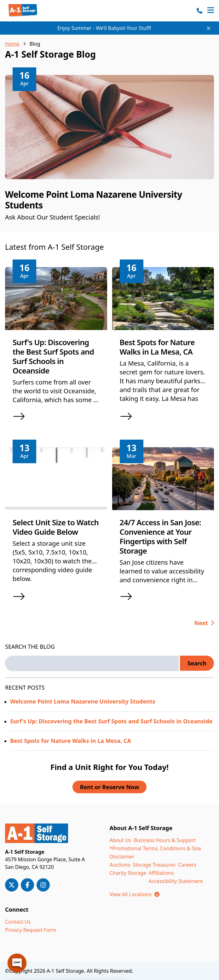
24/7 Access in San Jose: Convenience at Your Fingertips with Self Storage (161, 536)
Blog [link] (35, 44)
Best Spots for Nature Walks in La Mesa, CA (157, 347)
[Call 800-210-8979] (199, 11)
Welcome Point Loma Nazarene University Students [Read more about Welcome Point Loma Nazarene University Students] (83, 701)
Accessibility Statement (176, 881)
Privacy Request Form (31, 930)
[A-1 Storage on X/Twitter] (12, 885)
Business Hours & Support (165, 840)
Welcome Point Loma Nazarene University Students (94, 200)
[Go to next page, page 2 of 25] (204, 623)
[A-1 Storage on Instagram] (43, 885)
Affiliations (161, 873)
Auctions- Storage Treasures (143, 865)
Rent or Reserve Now (110, 787)
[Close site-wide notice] (209, 28)
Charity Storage (128, 873)
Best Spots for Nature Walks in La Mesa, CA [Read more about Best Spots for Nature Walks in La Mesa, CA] (71, 741)
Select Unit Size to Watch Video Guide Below (56, 527)
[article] (109, 154)
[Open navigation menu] (211, 11)
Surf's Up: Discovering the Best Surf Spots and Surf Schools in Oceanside (53, 356)
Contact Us (18, 922)
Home (12, 44)
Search (197, 663)
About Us (121, 840)
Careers (187, 865)
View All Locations (135, 894)
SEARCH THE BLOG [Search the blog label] (30, 647)
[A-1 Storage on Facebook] (27, 885)
